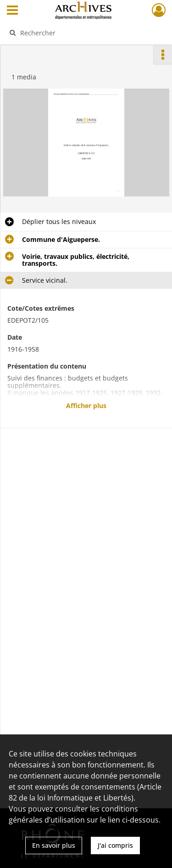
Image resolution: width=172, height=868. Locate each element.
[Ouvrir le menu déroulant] (12, 11)
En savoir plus (54, 845)
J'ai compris (115, 845)
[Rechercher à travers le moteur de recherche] (85, 33)
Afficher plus (86, 406)
